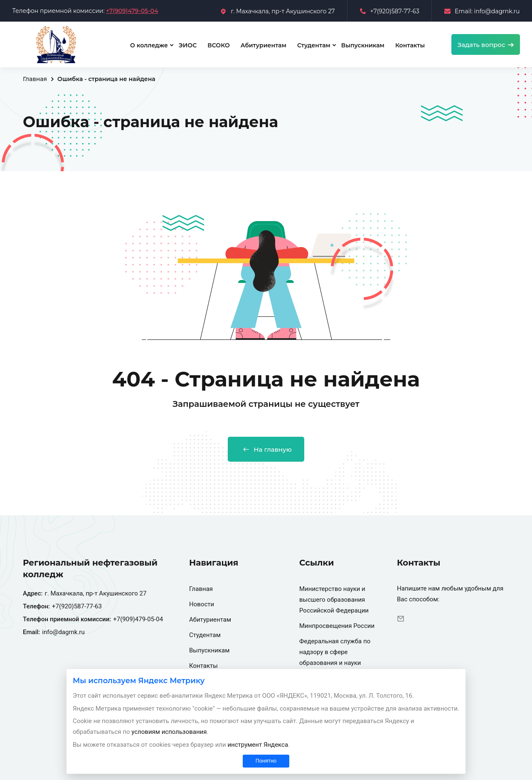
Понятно (266, 761)
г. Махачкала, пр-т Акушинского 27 (277, 11)
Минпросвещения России (337, 626)
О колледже (149, 45)
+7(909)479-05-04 (132, 11)
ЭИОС (188, 45)
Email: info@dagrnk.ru (482, 11)
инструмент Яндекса (258, 745)
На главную (266, 449)
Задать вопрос (486, 45)
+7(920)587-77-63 (390, 11)
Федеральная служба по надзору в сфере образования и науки (335, 652)
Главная (35, 79)
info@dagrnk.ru (63, 632)
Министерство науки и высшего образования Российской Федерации (334, 600)
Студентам (314, 45)
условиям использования (169, 732)
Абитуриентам (264, 45)
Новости (202, 604)
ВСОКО (218, 45)
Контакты (410, 45)
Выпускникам (363, 45)
